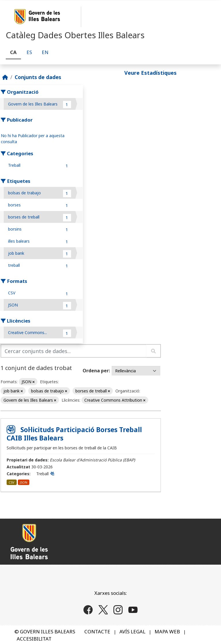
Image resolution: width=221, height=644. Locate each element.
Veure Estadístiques (150, 73)
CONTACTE (97, 631)
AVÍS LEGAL (132, 631)
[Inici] (5, 77)
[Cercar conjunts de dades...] (74, 351)
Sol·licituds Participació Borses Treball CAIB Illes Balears (74, 434)
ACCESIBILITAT (34, 639)
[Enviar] (154, 351)
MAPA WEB (167, 631)
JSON (24, 482)
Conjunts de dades (38, 77)
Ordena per (96, 371)
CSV (12, 482)
